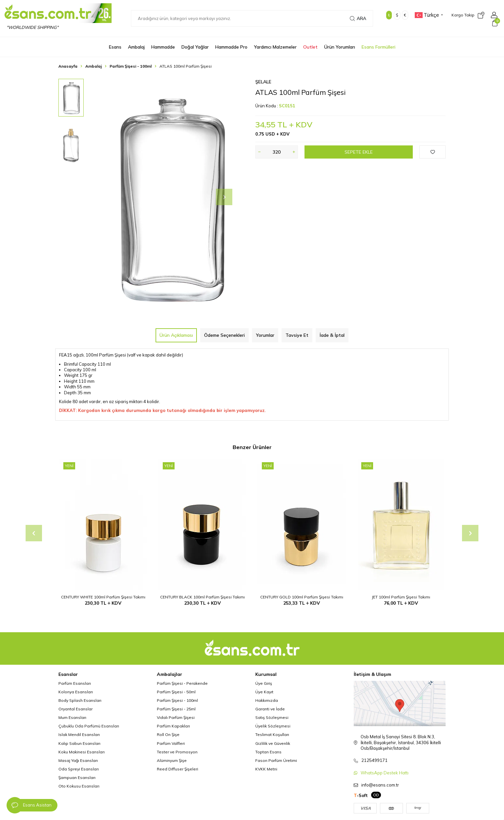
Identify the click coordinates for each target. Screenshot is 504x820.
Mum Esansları (72, 717)
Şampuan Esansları (77, 777)
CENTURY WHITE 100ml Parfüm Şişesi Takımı (103, 597)
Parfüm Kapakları (173, 726)
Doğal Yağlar (195, 47)
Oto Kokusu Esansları (79, 786)
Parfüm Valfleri (171, 743)
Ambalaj (136, 47)
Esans (115, 47)
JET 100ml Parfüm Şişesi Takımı (401, 597)
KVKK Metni (266, 769)
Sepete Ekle (359, 152)
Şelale (263, 82)
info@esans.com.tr (380, 785)
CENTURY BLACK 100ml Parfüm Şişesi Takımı (202, 597)
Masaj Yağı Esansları (78, 760)
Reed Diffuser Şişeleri (178, 769)
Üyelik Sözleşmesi (273, 726)
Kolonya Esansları (76, 692)
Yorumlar (265, 335)
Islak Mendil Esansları (79, 734)
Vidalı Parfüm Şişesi (176, 717)
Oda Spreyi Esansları (79, 769)
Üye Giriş (264, 683)
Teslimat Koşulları (272, 734)
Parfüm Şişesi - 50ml (176, 692)
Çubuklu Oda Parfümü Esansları (89, 726)
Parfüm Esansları (75, 683)
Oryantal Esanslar (75, 709)
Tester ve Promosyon (177, 752)
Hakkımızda (267, 700)
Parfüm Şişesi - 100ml (131, 66)
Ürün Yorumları (340, 47)
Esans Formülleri (378, 47)
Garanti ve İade (270, 709)
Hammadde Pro (231, 47)
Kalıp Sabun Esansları (79, 743)
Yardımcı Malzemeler (275, 47)
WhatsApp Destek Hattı (385, 773)
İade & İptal (332, 335)
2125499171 (374, 760)
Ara (358, 18)
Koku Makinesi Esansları (82, 752)
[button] (224, 197)
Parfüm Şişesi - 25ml (176, 709)
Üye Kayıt (264, 692)
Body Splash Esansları (80, 700)
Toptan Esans (268, 752)
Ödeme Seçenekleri (224, 335)
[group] (170, 197)
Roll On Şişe (168, 734)
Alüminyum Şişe (172, 760)
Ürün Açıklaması (176, 335)
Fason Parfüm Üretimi (276, 760)
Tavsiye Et (297, 335)
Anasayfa (68, 66)
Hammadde (163, 47)
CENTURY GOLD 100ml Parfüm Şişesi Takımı (302, 597)
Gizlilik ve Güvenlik (273, 743)
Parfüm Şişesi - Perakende (182, 683)
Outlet (310, 47)
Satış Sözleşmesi (272, 717)
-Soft (361, 795)
